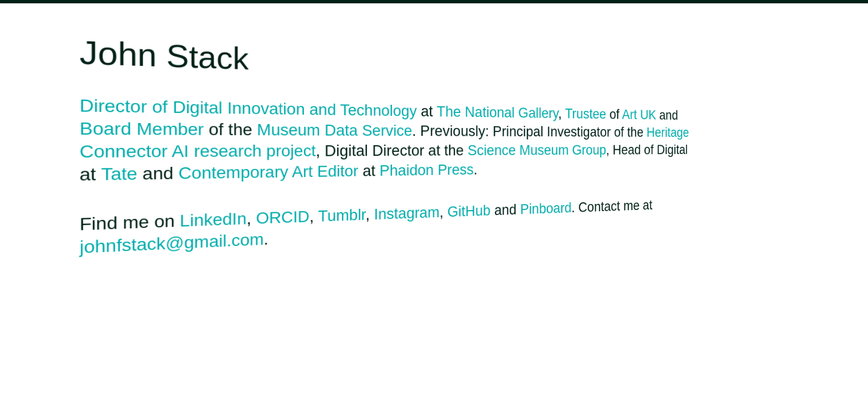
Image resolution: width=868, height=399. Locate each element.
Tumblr (342, 215)
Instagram (407, 213)
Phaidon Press (427, 170)
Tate (119, 174)
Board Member (142, 129)
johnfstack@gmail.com (172, 244)
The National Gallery (498, 112)
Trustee (586, 113)
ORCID (282, 217)
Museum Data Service (334, 130)
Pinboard (546, 208)
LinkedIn (213, 220)
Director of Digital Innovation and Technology (248, 108)
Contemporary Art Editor (268, 173)
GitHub (469, 211)
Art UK (639, 114)
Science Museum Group (537, 150)
